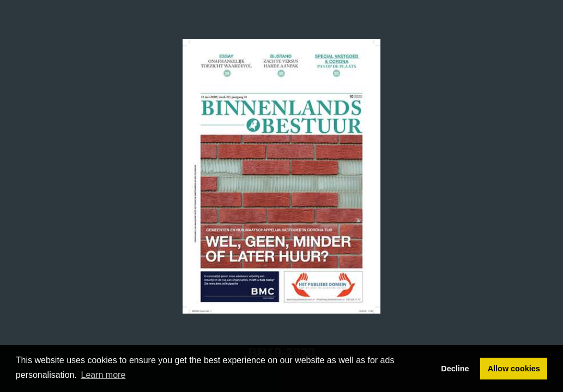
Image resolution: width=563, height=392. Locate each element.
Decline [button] (455, 369)
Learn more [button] (104, 375)
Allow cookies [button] (514, 369)
